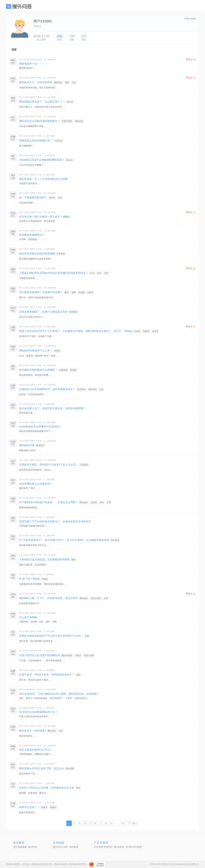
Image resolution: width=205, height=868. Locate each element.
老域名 (45, 579)
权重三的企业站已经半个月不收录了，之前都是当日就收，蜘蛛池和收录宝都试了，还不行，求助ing (76, 331)
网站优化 (79, 121)
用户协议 (26, 864)
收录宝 (155, 331)
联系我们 (17, 864)
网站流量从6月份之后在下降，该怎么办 (42, 768)
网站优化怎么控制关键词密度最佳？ (40, 121)
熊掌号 (44, 807)
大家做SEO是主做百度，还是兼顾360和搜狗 (44, 559)
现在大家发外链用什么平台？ (36, 750)
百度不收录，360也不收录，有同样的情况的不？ (47, 675)
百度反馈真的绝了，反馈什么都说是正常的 (43, 312)
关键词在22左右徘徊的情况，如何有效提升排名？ (47, 389)
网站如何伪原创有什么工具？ (36, 351)
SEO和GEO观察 (134, 847)
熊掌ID (53, 807)
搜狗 (67, 83)
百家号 (90, 292)
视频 (74, 292)
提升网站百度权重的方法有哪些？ (38, 370)
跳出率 (70, 102)
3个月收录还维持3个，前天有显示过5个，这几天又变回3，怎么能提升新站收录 (64, 540)
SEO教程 (74, 847)
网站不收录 (67, 655)
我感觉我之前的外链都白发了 (36, 140)
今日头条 (58, 141)
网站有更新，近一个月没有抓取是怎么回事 (43, 179)
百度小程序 (89, 655)
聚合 (67, 292)
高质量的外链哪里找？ (32, 235)
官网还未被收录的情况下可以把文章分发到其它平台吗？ (51, 636)
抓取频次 (74, 312)
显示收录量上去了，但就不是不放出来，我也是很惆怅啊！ (52, 408)
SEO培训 (33, 847)
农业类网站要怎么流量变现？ (36, 484)
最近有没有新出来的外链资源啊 (37, 254)
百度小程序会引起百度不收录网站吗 (40, 655)
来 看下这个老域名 (30, 579)
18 (123, 823)
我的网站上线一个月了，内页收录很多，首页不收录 (49, 598)
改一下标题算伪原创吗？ (33, 198)
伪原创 (52, 198)
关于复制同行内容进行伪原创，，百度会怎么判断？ (49, 502)
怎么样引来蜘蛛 (28, 617)
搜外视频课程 (20, 847)
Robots (69, 160)
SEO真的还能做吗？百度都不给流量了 (41, 292)
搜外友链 (57, 847)
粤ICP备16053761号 (78, 864)
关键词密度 (67, 121)
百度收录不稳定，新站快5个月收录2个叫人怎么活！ (49, 465)
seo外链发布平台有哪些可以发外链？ (40, 427)
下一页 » (132, 823)
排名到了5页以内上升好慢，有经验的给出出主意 (47, 788)
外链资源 (61, 254)
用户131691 (24, 60)
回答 (14, 50)
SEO (20, 6)
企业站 (137, 331)
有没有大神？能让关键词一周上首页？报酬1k (45, 217)
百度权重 (63, 370)
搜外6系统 (119, 847)
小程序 (78, 655)
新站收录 (115, 540)
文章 (60, 198)
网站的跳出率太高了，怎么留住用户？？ (42, 102)
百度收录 (84, 465)
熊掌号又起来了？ (29, 807)
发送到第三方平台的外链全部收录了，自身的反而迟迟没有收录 (55, 521)
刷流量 (73, 370)
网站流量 (70, 769)
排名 (74, 83)
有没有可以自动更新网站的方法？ (38, 712)
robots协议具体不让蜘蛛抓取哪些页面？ (42, 160)
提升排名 (82, 389)
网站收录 (58, 83)
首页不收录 (96, 598)
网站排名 (52, 731)
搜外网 (9, 864)
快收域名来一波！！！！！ (34, 64)
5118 (92, 273)
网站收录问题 (27, 445)
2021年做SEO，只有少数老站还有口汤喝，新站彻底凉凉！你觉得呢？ (59, 694)
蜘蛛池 (146, 331)
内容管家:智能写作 (103, 847)
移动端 (81, 292)
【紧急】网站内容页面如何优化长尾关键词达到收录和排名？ (54, 273)
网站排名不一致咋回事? (33, 731)
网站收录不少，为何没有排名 (36, 82)
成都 (59, 36)
